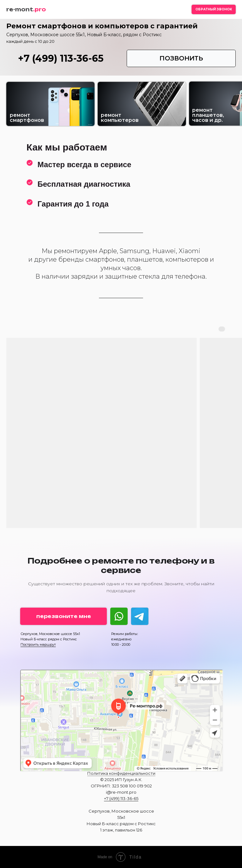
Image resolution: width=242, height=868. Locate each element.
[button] (214, 9)
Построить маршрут (38, 644)
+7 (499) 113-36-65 (61, 58)
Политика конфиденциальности (121, 773)
